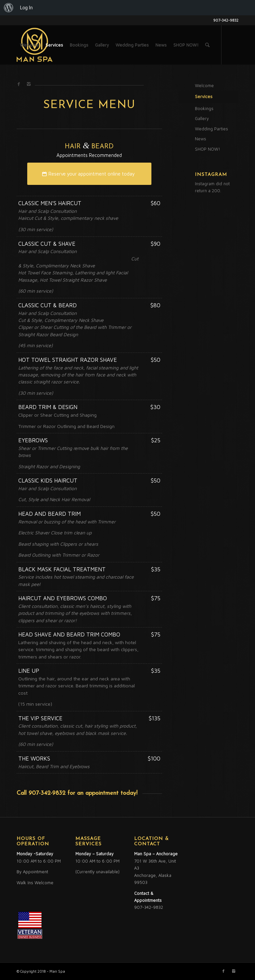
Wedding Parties (212, 129)
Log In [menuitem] (26, 8)
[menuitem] (9, 8)
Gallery (202, 118)
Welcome (204, 85)
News (201, 139)
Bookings (204, 108)
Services (204, 96)
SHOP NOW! (208, 149)
